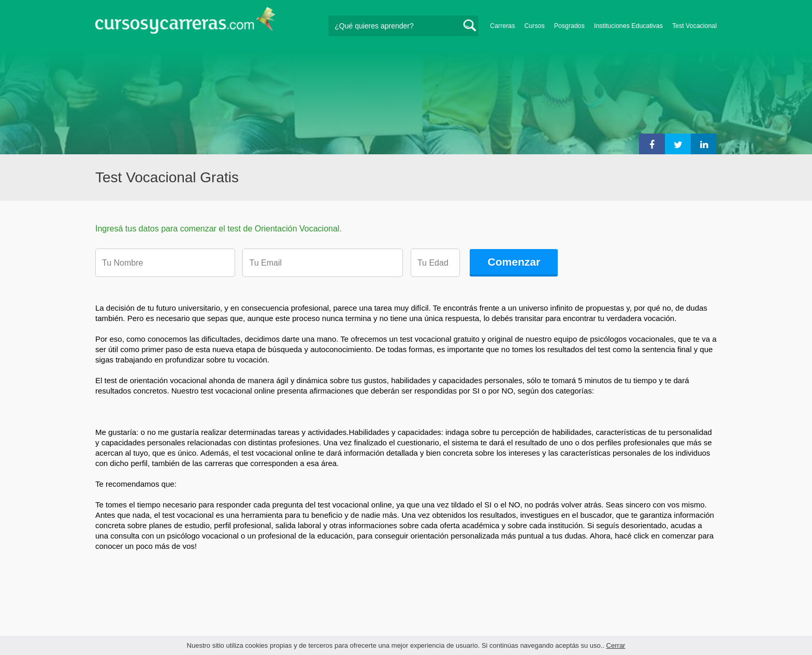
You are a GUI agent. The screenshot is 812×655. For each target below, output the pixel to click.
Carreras (502, 26)
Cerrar (616, 645)
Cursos (534, 26)
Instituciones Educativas (628, 26)
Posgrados (569, 26)
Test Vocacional (694, 26)
